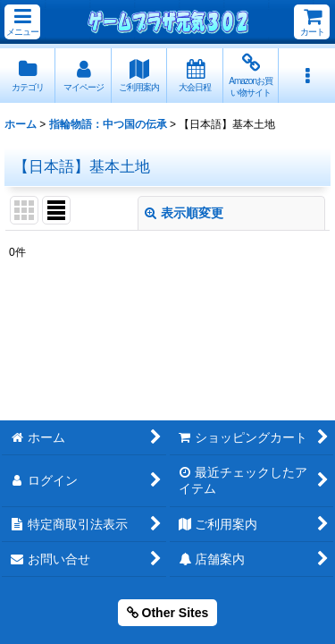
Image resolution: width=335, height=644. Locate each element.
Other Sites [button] (168, 613)
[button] (22, 22)
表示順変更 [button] (184, 213)
